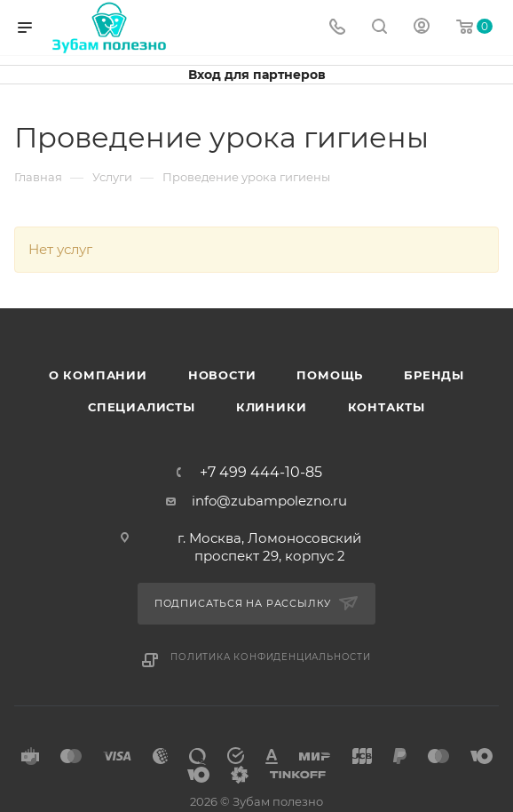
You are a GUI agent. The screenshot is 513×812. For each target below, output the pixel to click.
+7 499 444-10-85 (261, 473)
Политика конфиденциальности (271, 657)
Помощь (330, 375)
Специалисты (142, 407)
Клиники (272, 407)
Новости (222, 375)
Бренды (434, 375)
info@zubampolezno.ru (269, 501)
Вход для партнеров (257, 75)
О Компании (98, 375)
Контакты (387, 407)
